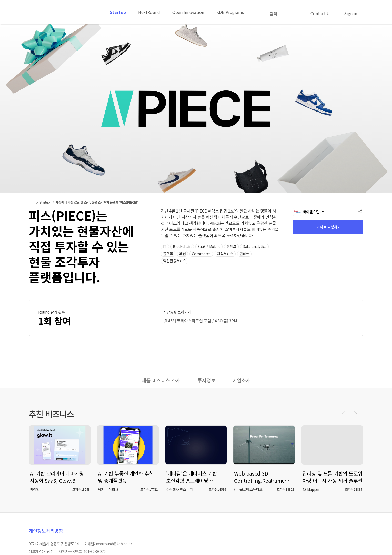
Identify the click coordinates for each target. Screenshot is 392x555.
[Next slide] (355, 414)
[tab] (161, 381)
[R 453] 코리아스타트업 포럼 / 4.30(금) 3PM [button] (200, 321)
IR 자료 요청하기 (328, 227)
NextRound (149, 12)
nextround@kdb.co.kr (114, 544)
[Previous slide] (344, 414)
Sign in (351, 13)
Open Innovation (188, 12)
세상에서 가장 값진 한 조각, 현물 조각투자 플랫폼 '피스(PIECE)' (97, 202)
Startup (118, 12)
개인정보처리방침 (46, 531)
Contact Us (321, 13)
